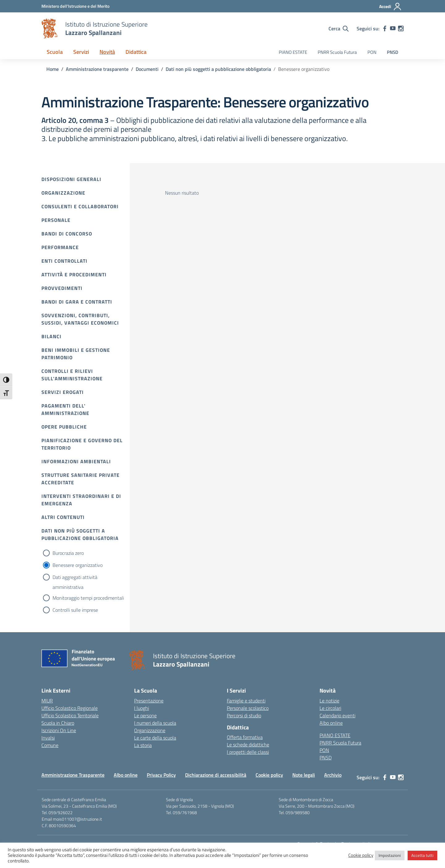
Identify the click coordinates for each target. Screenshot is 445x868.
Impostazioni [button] (390, 855)
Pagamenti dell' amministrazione (65, 409)
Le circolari (330, 708)
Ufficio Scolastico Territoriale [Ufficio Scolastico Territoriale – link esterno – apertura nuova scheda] (70, 715)
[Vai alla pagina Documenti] (147, 69)
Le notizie (329, 701)
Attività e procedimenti (74, 274)
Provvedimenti (62, 288)
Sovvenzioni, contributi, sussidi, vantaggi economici (80, 319)
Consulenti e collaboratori (80, 206)
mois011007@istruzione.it (77, 819)
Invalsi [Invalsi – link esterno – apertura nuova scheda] (48, 738)
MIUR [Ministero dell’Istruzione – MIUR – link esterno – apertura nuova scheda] (47, 701)
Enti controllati (64, 261)
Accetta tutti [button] (422, 855)
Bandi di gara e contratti (77, 302)
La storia (143, 745)
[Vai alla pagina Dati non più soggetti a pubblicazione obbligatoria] (218, 69)
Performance (60, 247)
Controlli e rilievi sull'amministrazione (72, 375)
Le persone (145, 715)
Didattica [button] (136, 52)
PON (372, 52)
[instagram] (401, 28)
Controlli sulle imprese (75, 610)
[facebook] (385, 28)
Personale (56, 220)
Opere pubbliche (64, 427)
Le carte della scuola (155, 738)
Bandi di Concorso (67, 234)
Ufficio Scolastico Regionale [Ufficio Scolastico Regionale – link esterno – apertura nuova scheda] (70, 708)
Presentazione (149, 701)
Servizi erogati (63, 392)
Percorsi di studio (244, 715)
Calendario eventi (337, 715)
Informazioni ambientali (76, 461)
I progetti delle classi (248, 752)
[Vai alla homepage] (49, 28)
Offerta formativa (245, 737)
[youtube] (393, 28)
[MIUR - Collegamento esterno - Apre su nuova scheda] (75, 6)
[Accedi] (390, 6)
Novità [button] (107, 52)
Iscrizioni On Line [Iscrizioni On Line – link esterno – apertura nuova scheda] (59, 730)
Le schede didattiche (248, 745)
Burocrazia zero (68, 553)
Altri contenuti (63, 517)
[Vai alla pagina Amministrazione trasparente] (97, 69)
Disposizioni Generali (71, 179)
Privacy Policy (161, 775)
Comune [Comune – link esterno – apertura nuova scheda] (50, 745)
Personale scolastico (248, 708)
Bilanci (51, 336)
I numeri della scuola (155, 723)
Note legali (304, 775)
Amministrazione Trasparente (73, 775)
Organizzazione (63, 193)
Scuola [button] (55, 52)
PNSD (393, 52)
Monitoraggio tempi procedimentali (88, 598)
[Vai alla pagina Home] (53, 69)
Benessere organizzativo (78, 565)
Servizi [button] (81, 52)
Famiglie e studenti (246, 701)
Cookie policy (269, 775)
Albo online (331, 723)
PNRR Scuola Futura (337, 52)
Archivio (333, 775)
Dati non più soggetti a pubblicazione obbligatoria (80, 534)
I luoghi (142, 708)
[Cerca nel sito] (339, 28)
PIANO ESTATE (293, 52)
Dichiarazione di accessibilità (216, 775)
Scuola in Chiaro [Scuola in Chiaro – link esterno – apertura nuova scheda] (58, 723)
